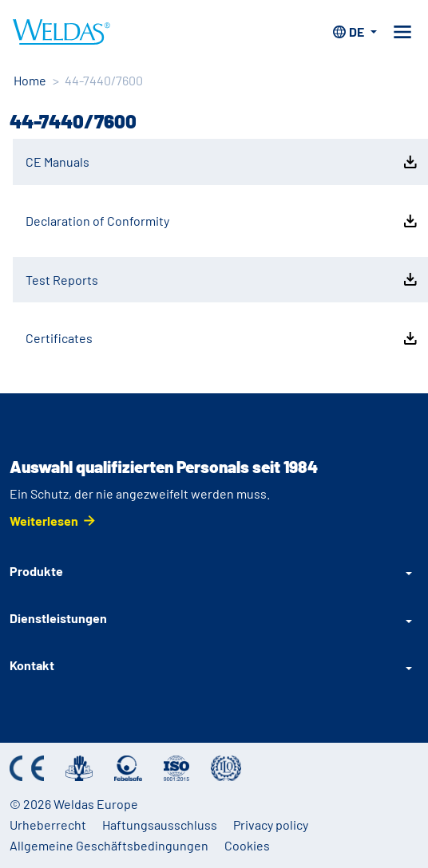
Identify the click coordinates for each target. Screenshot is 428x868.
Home (30, 80)
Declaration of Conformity (223, 221)
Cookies (247, 845)
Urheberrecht (48, 825)
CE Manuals (223, 162)
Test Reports (223, 279)
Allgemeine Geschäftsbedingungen (109, 845)
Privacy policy (271, 825)
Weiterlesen (44, 521)
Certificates (223, 338)
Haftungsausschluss (160, 825)
